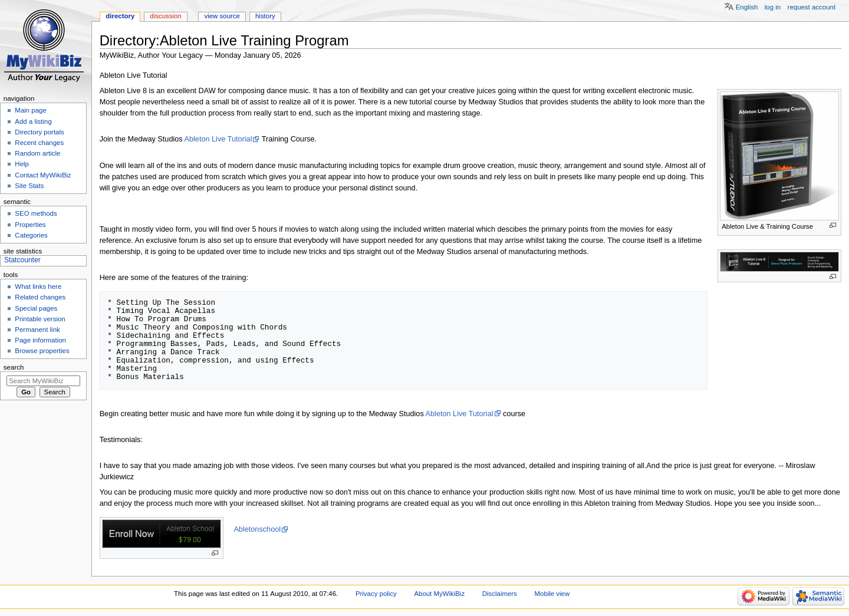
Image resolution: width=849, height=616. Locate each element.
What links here (38, 286)
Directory (120, 16)
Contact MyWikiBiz (43, 175)
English (747, 7)
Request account (812, 7)
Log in (773, 7)
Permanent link (37, 330)
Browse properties (42, 351)
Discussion (165, 16)
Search (14, 367)
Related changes (40, 297)
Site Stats (29, 186)
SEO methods (36, 213)
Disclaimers (500, 594)
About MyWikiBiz (439, 594)
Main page (31, 110)
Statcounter (22, 260)
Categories (31, 235)
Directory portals (39, 132)
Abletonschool (257, 529)
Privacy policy (376, 594)
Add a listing (33, 121)
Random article (37, 153)
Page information (40, 340)
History (265, 16)
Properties (30, 225)
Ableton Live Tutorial (218, 139)
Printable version (40, 319)
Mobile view (552, 594)
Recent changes (39, 143)
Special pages (36, 308)
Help (22, 164)
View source (222, 16)
